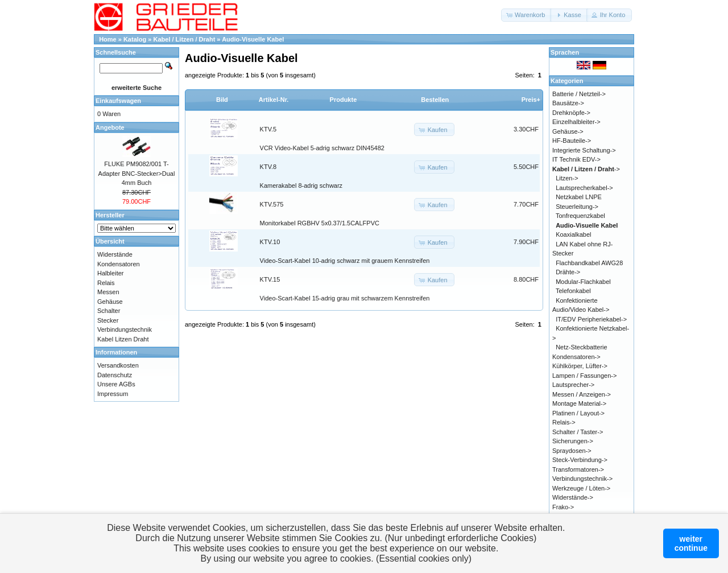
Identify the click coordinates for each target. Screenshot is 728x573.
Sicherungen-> (573, 441)
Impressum (113, 394)
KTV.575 (272, 204)
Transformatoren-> (578, 469)
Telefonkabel (573, 291)
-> (586, 169)
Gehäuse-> (568, 131)
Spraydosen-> (572, 451)
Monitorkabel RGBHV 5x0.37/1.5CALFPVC (320, 223)
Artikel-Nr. (274, 100)
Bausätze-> (568, 103)
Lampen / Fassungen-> (584, 376)
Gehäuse (110, 302)
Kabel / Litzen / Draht (185, 39)
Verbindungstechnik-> (582, 479)
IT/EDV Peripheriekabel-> (591, 319)
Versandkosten (118, 365)
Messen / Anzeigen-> (582, 394)
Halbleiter (110, 273)
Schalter (109, 311)
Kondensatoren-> (576, 357)
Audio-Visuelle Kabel (253, 39)
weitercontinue (691, 543)
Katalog (135, 39)
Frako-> (563, 507)
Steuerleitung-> (577, 207)
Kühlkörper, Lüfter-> (580, 366)
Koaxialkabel (573, 234)
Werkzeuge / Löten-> (581, 488)
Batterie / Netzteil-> (579, 94)
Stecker (108, 320)
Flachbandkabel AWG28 (589, 263)
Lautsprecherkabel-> (584, 188)
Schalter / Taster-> (578, 432)
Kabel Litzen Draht (123, 339)
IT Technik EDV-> (576, 159)
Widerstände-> (573, 497)
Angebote (110, 127)
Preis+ (531, 100)
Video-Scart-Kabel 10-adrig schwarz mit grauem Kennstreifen (345, 261)
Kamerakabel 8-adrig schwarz (301, 185)
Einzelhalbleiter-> (576, 122)
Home (108, 39)
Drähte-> (568, 272)
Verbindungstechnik (125, 329)
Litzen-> (567, 178)
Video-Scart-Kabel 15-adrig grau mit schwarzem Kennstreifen (345, 298)
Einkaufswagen (118, 101)
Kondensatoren (119, 264)
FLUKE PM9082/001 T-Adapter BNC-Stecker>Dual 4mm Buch (137, 173)
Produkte (344, 100)
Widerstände (115, 254)
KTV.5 (268, 129)
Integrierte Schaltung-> (584, 150)
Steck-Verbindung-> (580, 460)
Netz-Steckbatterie (581, 347)
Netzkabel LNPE (579, 197)
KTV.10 (270, 242)
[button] (526, 15)
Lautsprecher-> (573, 385)
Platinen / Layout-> (578, 413)
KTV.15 (270, 279)
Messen (108, 292)
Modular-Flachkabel (583, 282)
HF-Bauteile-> (572, 141)
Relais (106, 283)
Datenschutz (115, 375)
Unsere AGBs (116, 384)
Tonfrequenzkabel (580, 216)
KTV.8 (268, 167)
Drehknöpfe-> (571, 113)
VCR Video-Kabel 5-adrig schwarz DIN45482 (322, 148)
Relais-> (564, 422)
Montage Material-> (579, 403)
